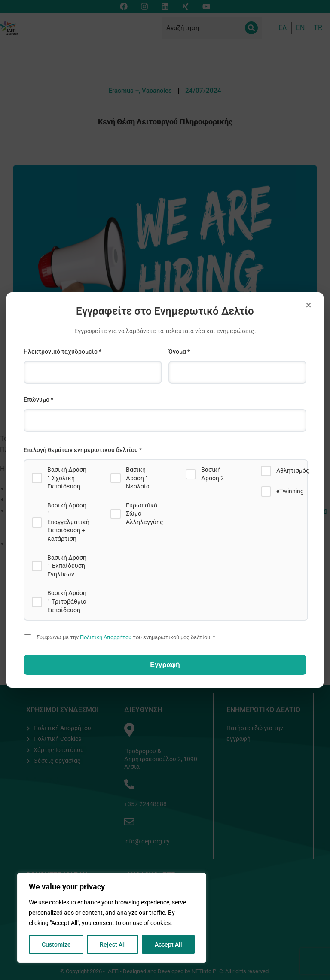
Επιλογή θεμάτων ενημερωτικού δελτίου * (83, 450)
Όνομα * (179, 352)
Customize (56, 944)
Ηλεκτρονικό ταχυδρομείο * (63, 352)
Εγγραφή (165, 665)
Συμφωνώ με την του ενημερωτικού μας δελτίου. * (126, 637)
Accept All (168, 944)
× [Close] (309, 305)
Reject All (113, 944)
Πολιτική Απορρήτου (106, 637)
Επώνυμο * (38, 400)
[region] (112, 918)
